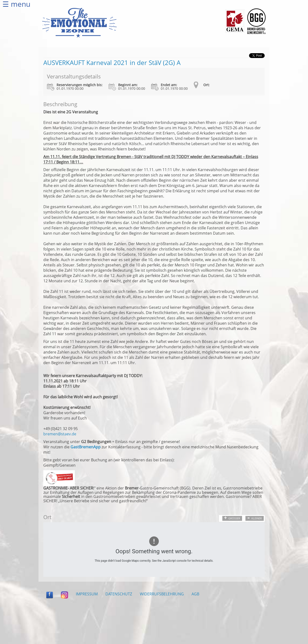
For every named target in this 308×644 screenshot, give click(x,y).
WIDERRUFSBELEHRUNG (162, 594)
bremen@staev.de (60, 434)
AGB (195, 594)
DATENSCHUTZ (119, 594)
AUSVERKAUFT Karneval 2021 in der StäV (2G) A (112, 63)
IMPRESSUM (87, 594)
